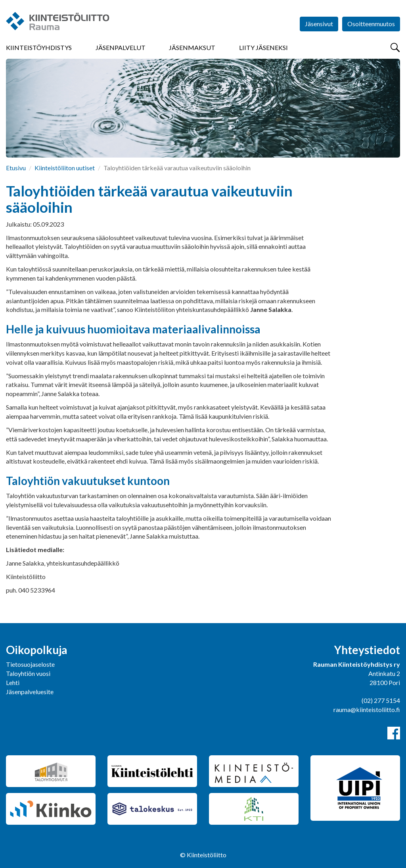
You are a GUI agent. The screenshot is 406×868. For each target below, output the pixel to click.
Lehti (13, 682)
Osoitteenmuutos (371, 24)
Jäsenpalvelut (121, 47)
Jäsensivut (319, 24)
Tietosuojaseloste (30, 664)
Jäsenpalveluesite (30, 692)
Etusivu (16, 168)
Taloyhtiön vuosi (28, 673)
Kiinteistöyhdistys (39, 47)
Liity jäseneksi (263, 47)
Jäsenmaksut (192, 47)
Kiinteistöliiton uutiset (65, 168)
